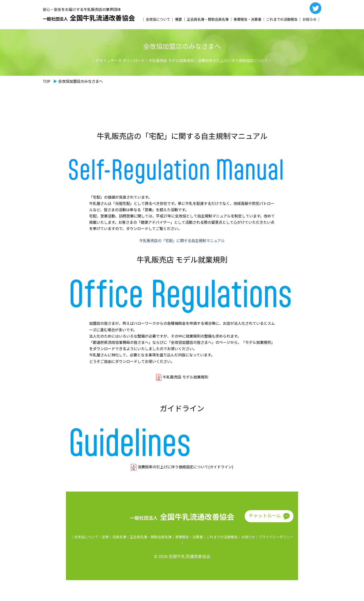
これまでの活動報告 (282, 19)
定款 (105, 537)
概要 (179, 19)
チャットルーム (265, 515)
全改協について (158, 19)
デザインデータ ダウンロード (120, 60)
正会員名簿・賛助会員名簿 (208, 19)
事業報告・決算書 (247, 19)
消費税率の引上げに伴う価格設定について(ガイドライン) (185, 467)
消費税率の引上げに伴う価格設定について (233, 60)
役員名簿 (119, 537)
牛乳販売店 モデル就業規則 (171, 60)
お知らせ (309, 19)
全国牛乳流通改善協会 (89, 18)
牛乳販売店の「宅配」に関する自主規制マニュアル (182, 240)
